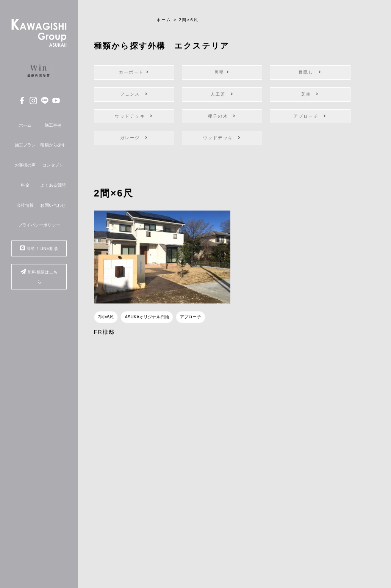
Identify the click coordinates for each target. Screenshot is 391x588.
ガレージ (134, 138)
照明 (222, 72)
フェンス (134, 94)
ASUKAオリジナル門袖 (147, 317)
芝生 (310, 94)
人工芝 (222, 94)
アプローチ (310, 116)
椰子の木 (222, 116)
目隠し (310, 72)
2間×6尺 (106, 317)
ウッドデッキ (134, 116)
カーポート (134, 72)
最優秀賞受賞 (39, 70)
